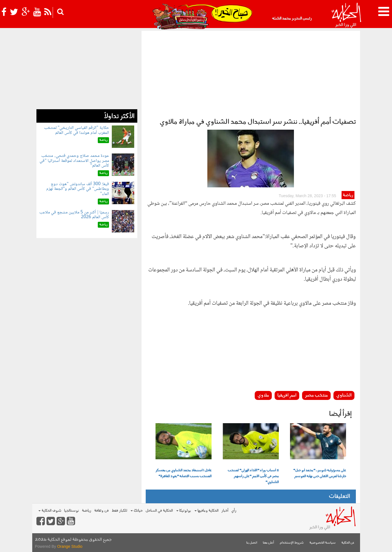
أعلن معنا (268, 543)
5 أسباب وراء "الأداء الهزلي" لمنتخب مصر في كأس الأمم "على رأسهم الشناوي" (253, 476)
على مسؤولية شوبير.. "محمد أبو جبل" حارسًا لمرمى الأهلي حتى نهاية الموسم (320, 473)
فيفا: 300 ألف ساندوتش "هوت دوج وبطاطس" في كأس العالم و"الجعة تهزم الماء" (78, 189)
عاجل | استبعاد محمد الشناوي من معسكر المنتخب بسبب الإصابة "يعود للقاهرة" (184, 473)
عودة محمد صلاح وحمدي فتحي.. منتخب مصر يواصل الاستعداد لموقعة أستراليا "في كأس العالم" (74, 161)
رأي (234, 511)
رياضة (348, 195)
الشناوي (344, 395)
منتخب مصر (316, 395)
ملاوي (263, 395)
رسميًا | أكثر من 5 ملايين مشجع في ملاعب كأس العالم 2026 (74, 215)
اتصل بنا (252, 543)
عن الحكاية (348, 543)
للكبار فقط (119, 511)
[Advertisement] (251, 73)
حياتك (137, 511)
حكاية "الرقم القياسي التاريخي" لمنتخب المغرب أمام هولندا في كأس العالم (76, 130)
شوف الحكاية (50, 511)
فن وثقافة (101, 511)
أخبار (225, 511)
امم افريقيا (287, 395)
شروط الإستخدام (292, 543)
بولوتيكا (184, 511)
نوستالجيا (72, 511)
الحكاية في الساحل (159, 511)
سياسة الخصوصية (323, 543)
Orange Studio (70, 546)
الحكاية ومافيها (207, 511)
